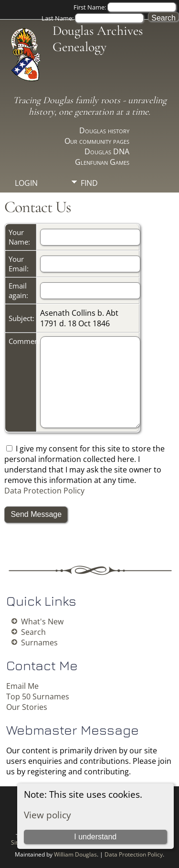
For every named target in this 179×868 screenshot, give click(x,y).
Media (92, 199)
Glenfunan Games (102, 162)
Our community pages (97, 141)
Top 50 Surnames (38, 697)
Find (89, 183)
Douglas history (104, 130)
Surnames (39, 643)
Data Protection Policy (44, 491)
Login (26, 183)
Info (89, 215)
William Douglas (75, 854)
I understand (95, 837)
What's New (42, 622)
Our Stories (27, 707)
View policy (47, 815)
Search (33, 632)
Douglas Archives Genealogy (98, 39)
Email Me (22, 686)
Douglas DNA (107, 151)
